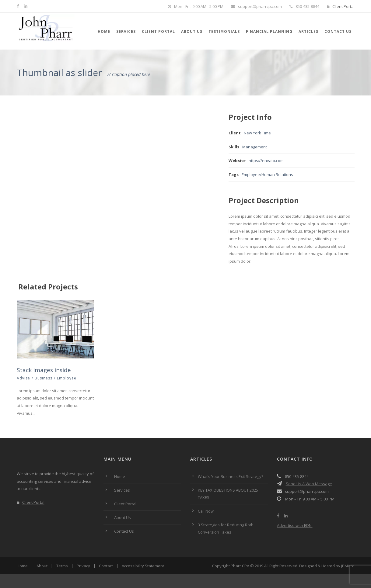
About (42, 566)
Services (126, 31)
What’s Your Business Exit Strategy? (231, 476)
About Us (192, 31)
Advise (23, 378)
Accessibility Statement (143, 566)
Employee (251, 175)
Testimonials (224, 31)
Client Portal (341, 6)
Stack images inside (44, 370)
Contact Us (338, 31)
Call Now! (206, 511)
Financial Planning (269, 31)
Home (104, 31)
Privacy (83, 566)
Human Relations (277, 175)
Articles (308, 31)
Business (44, 378)
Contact (106, 566)
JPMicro (348, 566)
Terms (62, 566)
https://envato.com (266, 161)
